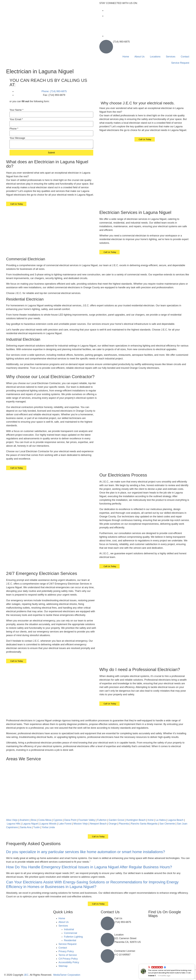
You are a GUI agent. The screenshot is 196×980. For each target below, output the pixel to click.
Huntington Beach (136, 820)
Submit (51, 153)
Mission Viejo (81, 824)
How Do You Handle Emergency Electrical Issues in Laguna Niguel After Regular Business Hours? (89, 867)
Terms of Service (68, 955)
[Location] (108, 940)
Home (126, 57)
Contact (185, 57)
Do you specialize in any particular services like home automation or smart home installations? (86, 852)
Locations (155, 57)
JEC (26, 975)
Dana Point (70, 820)
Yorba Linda (48, 827)
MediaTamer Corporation (67, 975)
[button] (98, 852)
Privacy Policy (66, 951)
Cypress (58, 820)
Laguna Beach (176, 820)
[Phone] (51, 133)
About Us (140, 57)
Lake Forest (65, 824)
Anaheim (24, 820)
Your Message (17, 138)
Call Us (118, 918)
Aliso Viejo (12, 820)
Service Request (180, 63)
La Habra (161, 820)
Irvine (151, 820)
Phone (14, 129)
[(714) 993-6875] (106, 47)
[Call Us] (108, 923)
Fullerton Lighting (73, 937)
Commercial (71, 933)
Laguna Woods (48, 824)
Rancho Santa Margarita (144, 824)
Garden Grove (116, 820)
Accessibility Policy (69, 962)
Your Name (16, 110)
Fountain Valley (87, 820)
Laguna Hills (14, 824)
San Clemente (167, 824)
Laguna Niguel (30, 824)
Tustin (36, 827)
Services (171, 57)
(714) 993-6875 (121, 42)
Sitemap (63, 966)
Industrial (69, 929)
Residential (70, 940)
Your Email (16, 119)
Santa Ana (26, 827)
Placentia (124, 824)
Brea (34, 820)
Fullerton (102, 820)
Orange (113, 824)
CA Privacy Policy (68, 959)
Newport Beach (98, 824)
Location (119, 935)
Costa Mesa (45, 820)
